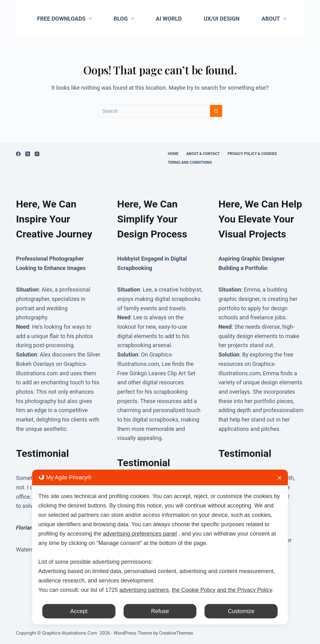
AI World (169, 19)
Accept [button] (79, 611)
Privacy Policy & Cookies (252, 154)
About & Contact (203, 154)
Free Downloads (66, 19)
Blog (125, 19)
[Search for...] (154, 111)
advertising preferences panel (140, 534)
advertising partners (144, 590)
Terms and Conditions (190, 162)
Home (173, 154)
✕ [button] (280, 478)
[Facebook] (18, 154)
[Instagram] (37, 154)
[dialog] (160, 547)
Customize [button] (241, 611)
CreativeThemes (176, 633)
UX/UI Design (222, 19)
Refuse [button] (160, 611)
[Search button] (216, 111)
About (275, 19)
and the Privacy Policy (244, 590)
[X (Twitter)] (28, 154)
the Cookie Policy (194, 590)
